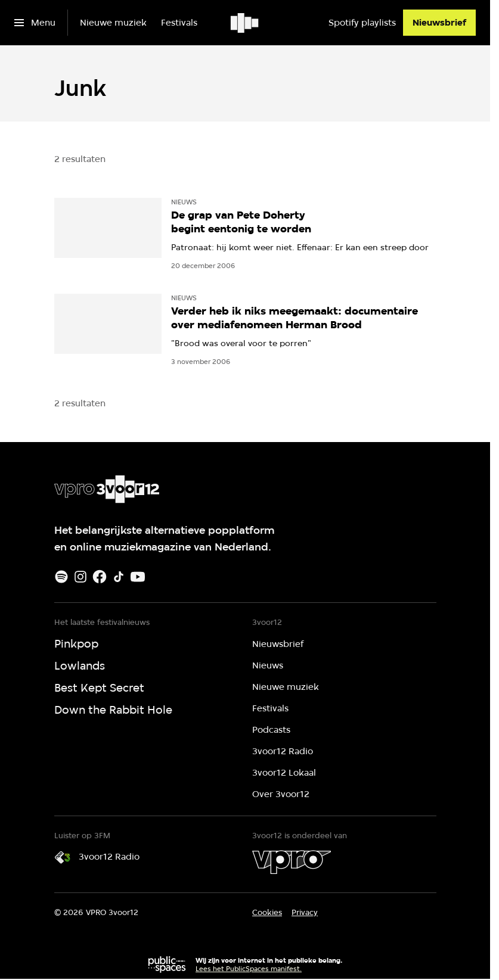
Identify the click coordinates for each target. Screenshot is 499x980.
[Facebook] (100, 577)
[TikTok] (119, 577)
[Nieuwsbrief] (439, 23)
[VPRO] (292, 862)
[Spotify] (61, 577)
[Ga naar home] (245, 23)
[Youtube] (138, 577)
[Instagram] (80, 577)
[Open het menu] (35, 23)
